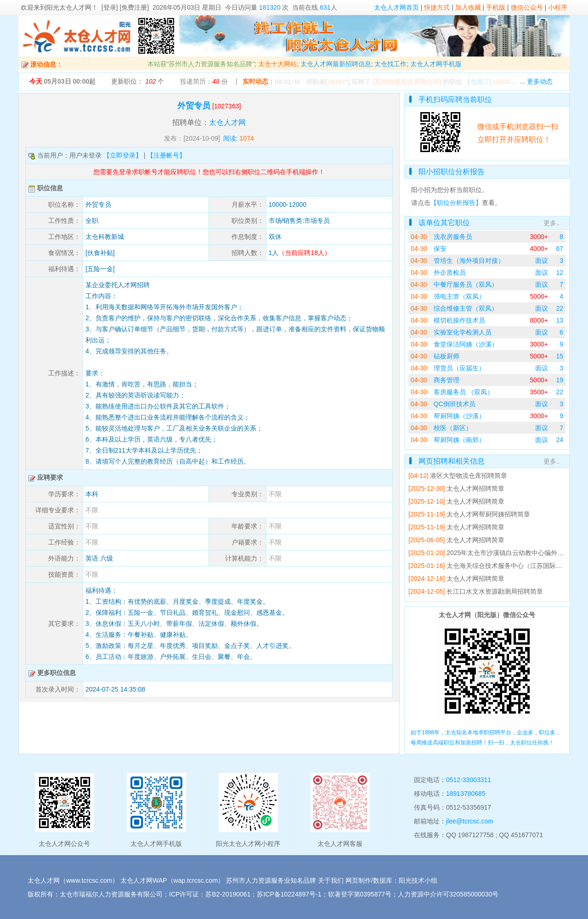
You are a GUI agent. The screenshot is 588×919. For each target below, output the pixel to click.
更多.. (552, 223)
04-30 (419, 237)
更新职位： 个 (138, 81)
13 (560, 320)
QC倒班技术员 (455, 404)
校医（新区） (453, 428)
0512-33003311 (469, 780)
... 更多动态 (537, 81)
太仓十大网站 (277, 64)
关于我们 (331, 880)
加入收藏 (468, 7)
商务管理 (447, 380)
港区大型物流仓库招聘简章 (469, 476)
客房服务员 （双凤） (464, 392)
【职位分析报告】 (456, 203)
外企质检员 (450, 272)
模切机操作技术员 (459, 320)
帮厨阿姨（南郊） (459, 440)
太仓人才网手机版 (436, 64)
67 (560, 249)
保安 (440, 249)
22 (560, 308)
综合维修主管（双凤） (466, 308)
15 (560, 356)
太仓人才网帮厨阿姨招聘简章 (488, 514)
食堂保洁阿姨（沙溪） (466, 344)
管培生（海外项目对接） (469, 261)
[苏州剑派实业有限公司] (407, 82)
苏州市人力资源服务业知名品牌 (271, 880)
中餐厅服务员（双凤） (466, 284)
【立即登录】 (123, 155)
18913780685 (466, 794)
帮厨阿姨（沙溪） (459, 416)
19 (560, 380)
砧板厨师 (447, 356)
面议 (542, 261)
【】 (495, 82)
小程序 (558, 7)
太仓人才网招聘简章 (475, 488)
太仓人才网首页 (396, 7)
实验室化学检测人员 (463, 332)
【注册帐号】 (166, 155)
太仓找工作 (390, 64)
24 (560, 440)
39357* (337, 82)
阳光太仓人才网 (69, 7)
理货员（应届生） (459, 368)
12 (560, 272)
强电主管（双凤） (459, 296)
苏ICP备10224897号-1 (289, 894)
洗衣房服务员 (453, 237)
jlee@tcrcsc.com (470, 821)
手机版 (496, 7)
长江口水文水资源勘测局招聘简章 (495, 591)
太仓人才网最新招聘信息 (336, 64)
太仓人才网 (227, 122)
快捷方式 (437, 7)
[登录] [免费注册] (125, 7)
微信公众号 (527, 7)
